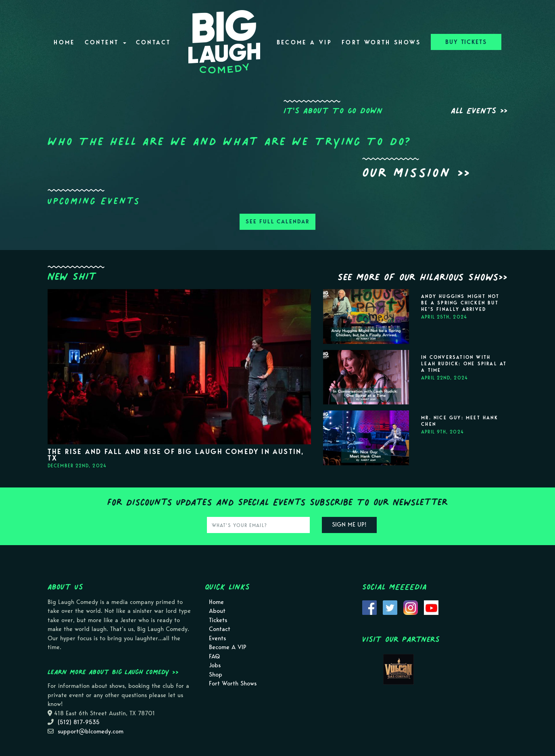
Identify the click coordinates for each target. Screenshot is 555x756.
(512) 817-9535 (79, 722)
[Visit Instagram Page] (411, 607)
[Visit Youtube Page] (431, 607)
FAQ (214, 656)
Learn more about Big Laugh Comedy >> (113, 672)
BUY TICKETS (466, 42)
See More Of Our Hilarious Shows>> (423, 277)
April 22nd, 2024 (444, 378)
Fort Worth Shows (381, 42)
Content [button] (105, 42)
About (217, 611)
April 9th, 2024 (442, 432)
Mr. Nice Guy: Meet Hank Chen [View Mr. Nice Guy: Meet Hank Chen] (460, 421)
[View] (179, 366)
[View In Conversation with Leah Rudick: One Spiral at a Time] (366, 377)
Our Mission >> (416, 172)
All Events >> (479, 110)
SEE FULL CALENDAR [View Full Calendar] (277, 222)
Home (64, 42)
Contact (153, 42)
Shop (216, 675)
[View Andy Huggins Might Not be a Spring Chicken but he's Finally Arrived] (366, 317)
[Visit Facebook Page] (369, 607)
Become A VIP (304, 42)
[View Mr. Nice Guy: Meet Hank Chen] (366, 438)
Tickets (218, 620)
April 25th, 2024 (444, 317)
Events (217, 638)
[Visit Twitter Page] (390, 607)
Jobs (215, 665)
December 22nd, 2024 (77, 465)
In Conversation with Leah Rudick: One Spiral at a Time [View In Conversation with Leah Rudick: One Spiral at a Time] (464, 364)
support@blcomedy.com (91, 731)
